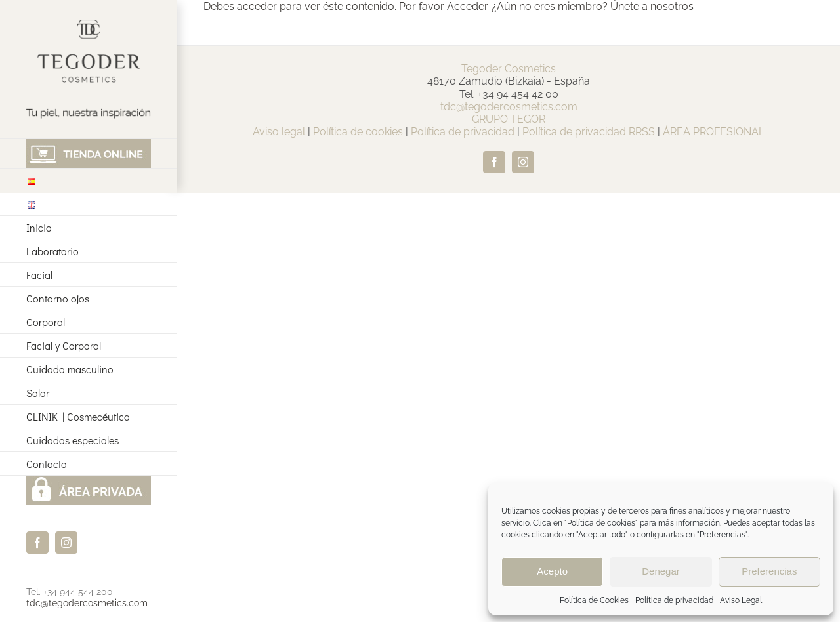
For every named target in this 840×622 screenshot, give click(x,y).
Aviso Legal (741, 600)
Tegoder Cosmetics (509, 69)
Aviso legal (279, 132)
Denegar (661, 571)
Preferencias (769, 571)
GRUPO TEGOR (509, 119)
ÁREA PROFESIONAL (714, 132)
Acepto (552, 571)
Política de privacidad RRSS (589, 132)
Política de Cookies (594, 600)
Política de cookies (358, 132)
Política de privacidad (674, 600)
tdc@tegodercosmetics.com (87, 603)
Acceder (467, 6)
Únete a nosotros (652, 6)
